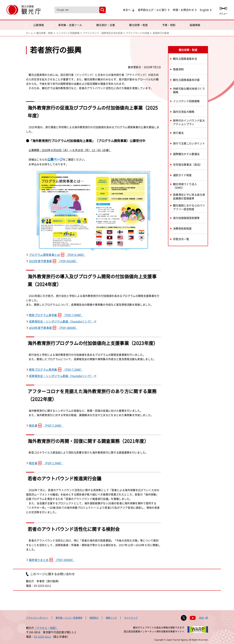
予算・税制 (169, 25)
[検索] (76, 10)
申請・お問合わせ (183, 10)
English (204, 10)
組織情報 (195, 25)
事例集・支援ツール (70, 25)
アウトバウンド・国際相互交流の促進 (103, 33)
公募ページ (55, 159)
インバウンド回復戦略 (68, 33)
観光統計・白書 (106, 25)
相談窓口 (94, 618)
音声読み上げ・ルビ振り (152, 10)
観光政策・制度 (138, 25)
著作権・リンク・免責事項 (69, 618)
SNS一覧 (203, 618)
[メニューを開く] (223, 10)
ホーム (29, 33)
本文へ (127, 10)
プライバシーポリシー (37, 618)
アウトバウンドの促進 (138, 33)
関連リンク (111, 618)
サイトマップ (131, 618)
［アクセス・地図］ (46, 628)
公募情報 (39, 25)
